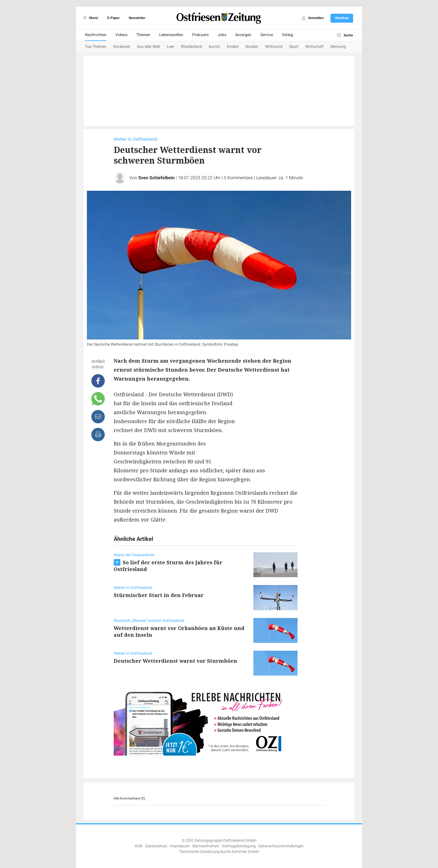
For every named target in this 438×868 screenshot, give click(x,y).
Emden (233, 47)
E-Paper (113, 18)
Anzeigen (243, 35)
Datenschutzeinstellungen (281, 846)
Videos (121, 35)
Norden (252, 47)
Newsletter (137, 18)
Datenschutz (156, 846)
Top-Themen (96, 47)
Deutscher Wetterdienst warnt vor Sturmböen (175, 661)
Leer (171, 47)
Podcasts (200, 35)
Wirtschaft (315, 47)
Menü (90, 18)
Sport (294, 47)
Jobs (222, 35)
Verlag (287, 35)
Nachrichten (96, 35)
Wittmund (274, 47)
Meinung (338, 47)
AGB (139, 846)
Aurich (214, 47)
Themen (143, 35)
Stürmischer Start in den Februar (159, 595)
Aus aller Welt (148, 47)
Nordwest (122, 47)
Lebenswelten (171, 35)
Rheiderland (191, 47)
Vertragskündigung (239, 846)
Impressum (180, 846)
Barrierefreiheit (206, 846)
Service (267, 35)
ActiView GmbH (245, 852)
